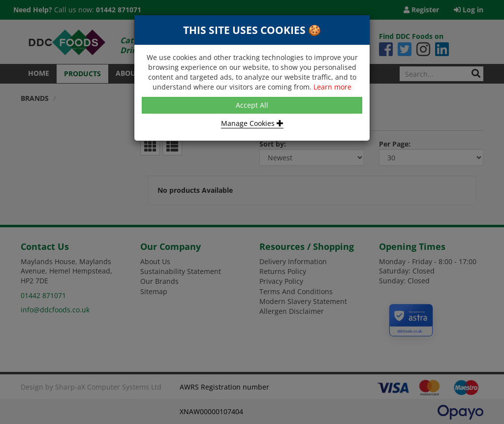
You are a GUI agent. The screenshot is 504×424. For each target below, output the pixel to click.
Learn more (332, 87)
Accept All (252, 105)
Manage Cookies (252, 123)
